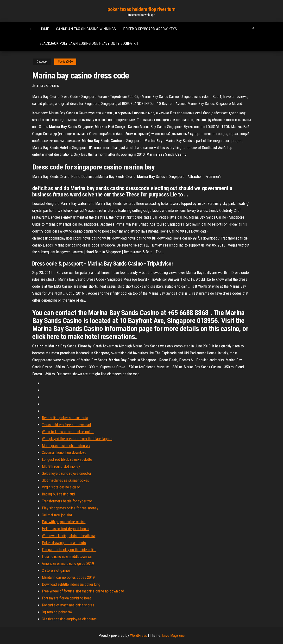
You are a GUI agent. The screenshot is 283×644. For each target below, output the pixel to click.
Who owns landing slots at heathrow (69, 536)
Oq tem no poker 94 (57, 612)
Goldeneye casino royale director (67, 473)
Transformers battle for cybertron (67, 501)
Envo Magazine (173, 635)
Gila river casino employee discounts (69, 619)
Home (44, 29)
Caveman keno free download (64, 452)
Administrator (48, 86)
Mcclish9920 (65, 62)
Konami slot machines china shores (68, 605)
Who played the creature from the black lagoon (77, 439)
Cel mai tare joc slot (57, 515)
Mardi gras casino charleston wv (66, 446)
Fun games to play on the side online (69, 550)
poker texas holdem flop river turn (141, 9)
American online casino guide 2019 (68, 563)
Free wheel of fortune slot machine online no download (83, 591)
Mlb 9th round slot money (61, 466)
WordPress (138, 635)
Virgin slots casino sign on (61, 487)
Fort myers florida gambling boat (66, 598)
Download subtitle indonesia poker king (71, 584)
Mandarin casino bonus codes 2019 (68, 577)
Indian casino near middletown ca (67, 556)
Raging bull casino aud (58, 494)
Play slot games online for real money (70, 508)
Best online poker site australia (65, 418)
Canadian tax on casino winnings (86, 29)
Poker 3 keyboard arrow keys (150, 29)
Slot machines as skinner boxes (65, 480)
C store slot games (56, 570)
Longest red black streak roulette (67, 459)
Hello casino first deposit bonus (66, 529)
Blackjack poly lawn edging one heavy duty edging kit (89, 43)
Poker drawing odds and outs (64, 543)
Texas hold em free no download (66, 425)
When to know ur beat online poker (68, 432)
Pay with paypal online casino (64, 522)
